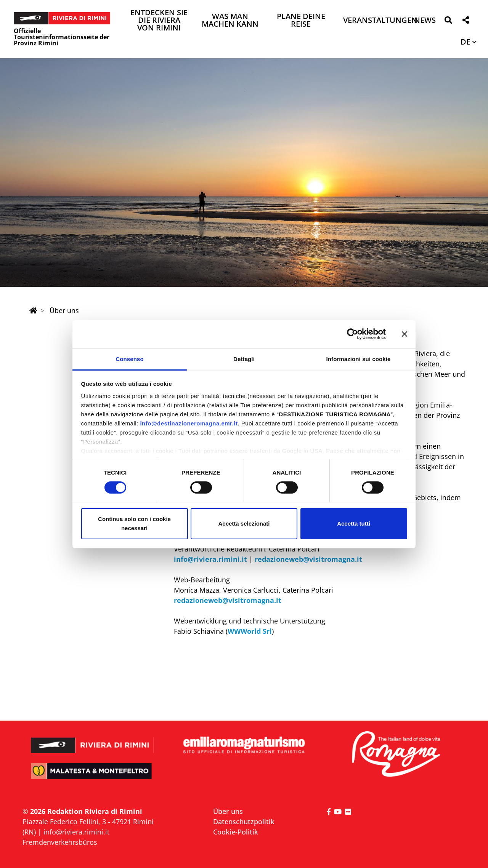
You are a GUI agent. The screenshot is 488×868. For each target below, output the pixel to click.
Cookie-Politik (236, 832)
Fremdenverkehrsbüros (60, 842)
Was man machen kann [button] (230, 21)
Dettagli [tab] (244, 359)
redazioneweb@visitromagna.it (308, 559)
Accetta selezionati (244, 524)
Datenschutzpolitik (244, 822)
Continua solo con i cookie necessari (134, 524)
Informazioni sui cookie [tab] (359, 359)
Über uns (228, 811)
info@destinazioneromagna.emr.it (189, 423)
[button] (448, 22)
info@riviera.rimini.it (210, 559)
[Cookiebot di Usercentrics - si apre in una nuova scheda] (352, 334)
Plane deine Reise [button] (301, 21)
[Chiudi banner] (405, 334)
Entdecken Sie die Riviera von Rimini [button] (159, 21)
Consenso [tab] (129, 359)
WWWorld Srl (250, 631)
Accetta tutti (354, 524)
